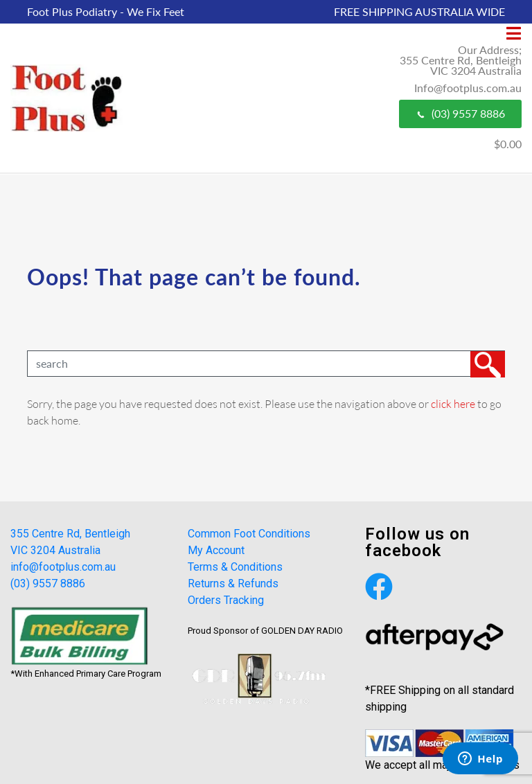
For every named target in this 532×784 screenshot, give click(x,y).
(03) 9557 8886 (460, 113)
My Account (216, 550)
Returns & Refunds (233, 583)
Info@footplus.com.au (468, 88)
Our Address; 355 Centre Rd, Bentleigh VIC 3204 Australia (461, 60)
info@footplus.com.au (63, 567)
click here (453, 403)
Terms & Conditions (235, 567)
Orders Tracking (226, 600)
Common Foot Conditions (249, 534)
